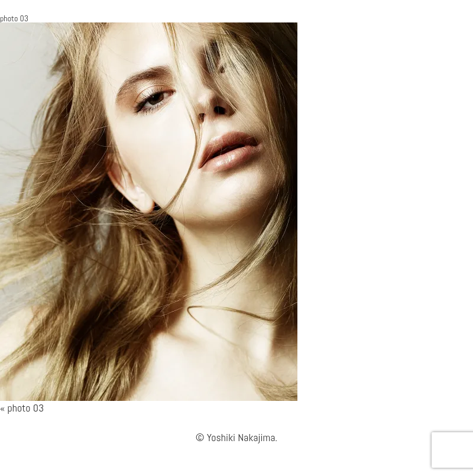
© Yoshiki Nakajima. (237, 437)
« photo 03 (22, 408)
